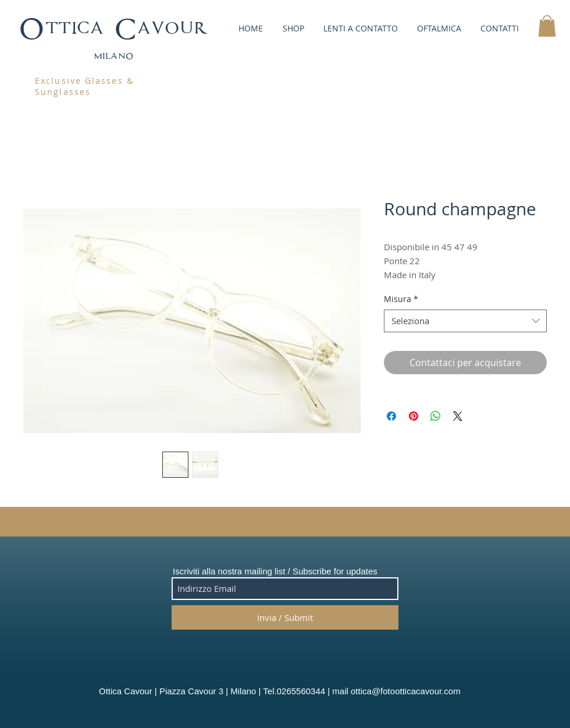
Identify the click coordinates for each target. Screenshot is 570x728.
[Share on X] (458, 416)
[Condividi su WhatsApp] (436, 416)
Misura (401, 299)
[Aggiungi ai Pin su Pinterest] (414, 416)
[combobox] (465, 321)
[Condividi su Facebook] (391, 416)
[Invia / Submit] (285, 617)
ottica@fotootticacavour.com (406, 691)
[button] (292, 28)
